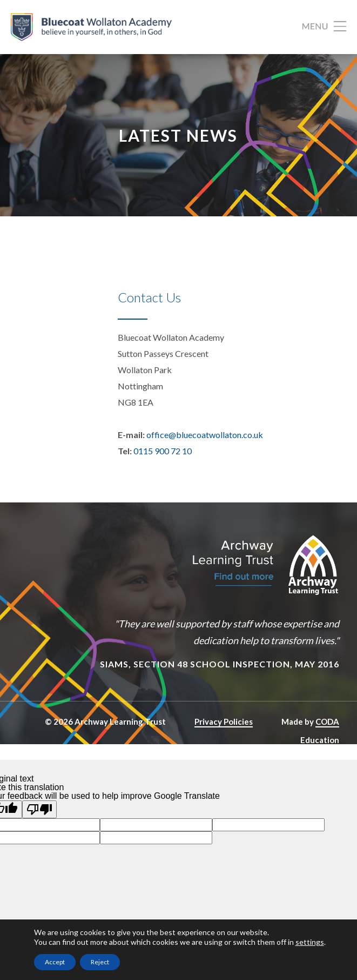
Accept (55, 962)
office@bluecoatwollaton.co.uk (205, 435)
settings (310, 942)
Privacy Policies (224, 721)
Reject (100, 962)
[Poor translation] (39, 809)
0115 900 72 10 (163, 451)
